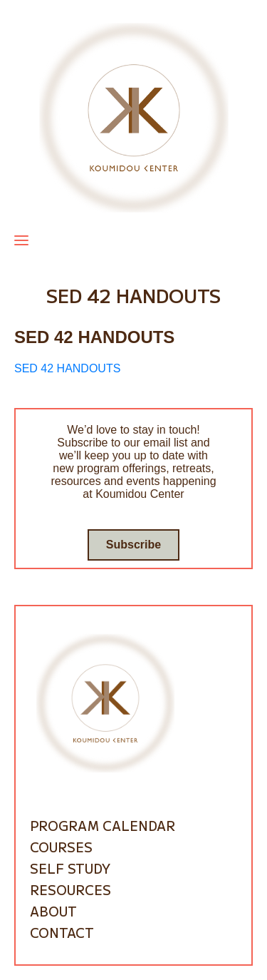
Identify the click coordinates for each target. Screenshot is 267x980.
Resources (70, 889)
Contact (62, 932)
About (53, 911)
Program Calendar (103, 825)
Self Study (70, 868)
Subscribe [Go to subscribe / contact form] (133, 545)
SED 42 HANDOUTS (67, 368)
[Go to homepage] (134, 117)
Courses (61, 847)
